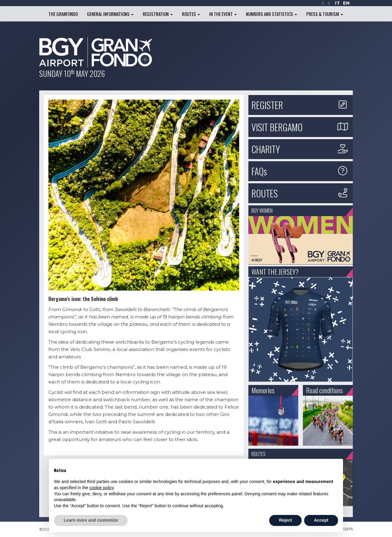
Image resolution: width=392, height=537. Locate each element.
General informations (110, 14)
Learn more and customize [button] (91, 520)
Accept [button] (321, 520)
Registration (158, 14)
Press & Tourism (325, 14)
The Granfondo (63, 14)
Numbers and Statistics (271, 14)
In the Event (223, 14)
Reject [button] (285, 520)
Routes (191, 14)
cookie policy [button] (102, 488)
